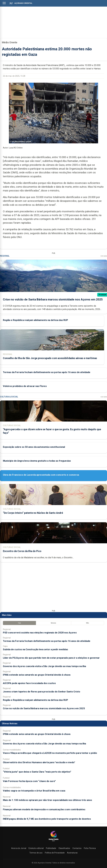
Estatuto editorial (36, 848)
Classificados (64, 848)
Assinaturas (72, 853)
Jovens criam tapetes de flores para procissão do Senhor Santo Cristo (42, 692)
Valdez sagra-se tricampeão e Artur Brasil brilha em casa (34, 791)
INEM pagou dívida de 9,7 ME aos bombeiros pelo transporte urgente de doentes (47, 819)
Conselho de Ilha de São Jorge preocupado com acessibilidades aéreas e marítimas (50, 358)
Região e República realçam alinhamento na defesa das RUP (35, 320)
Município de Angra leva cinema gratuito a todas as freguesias (37, 461)
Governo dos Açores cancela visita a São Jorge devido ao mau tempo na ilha (44, 666)
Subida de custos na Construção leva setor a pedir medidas (35, 649)
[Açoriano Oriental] (53, 842)
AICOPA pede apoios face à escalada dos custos (29, 683)
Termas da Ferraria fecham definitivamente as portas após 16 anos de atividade (47, 372)
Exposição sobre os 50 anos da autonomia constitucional (34, 447)
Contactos (77, 848)
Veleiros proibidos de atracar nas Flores (25, 386)
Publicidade (51, 848)
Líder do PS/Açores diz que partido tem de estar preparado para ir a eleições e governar (51, 658)
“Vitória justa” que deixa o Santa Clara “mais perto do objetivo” (37, 772)
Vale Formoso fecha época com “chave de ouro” (29, 781)
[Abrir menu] (4, 3)
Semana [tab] (53, 623)
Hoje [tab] (19, 623)
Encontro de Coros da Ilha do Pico (22, 551)
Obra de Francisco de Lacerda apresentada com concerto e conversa (41, 475)
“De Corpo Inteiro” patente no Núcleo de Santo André (33, 513)
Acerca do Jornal (19, 848)
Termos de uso (36, 853)
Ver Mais (104, 256)
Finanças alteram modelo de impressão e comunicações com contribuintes (44, 809)
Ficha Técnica (90, 848)
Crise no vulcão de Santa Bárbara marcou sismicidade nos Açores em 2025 (53, 299)
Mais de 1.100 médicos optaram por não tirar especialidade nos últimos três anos (47, 800)
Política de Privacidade (55, 853)
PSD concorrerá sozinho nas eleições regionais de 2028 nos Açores (40, 633)
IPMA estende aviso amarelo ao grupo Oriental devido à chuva (37, 675)
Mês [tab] (88, 623)
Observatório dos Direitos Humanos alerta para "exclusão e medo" (39, 762)
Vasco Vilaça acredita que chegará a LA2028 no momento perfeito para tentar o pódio (50, 753)
